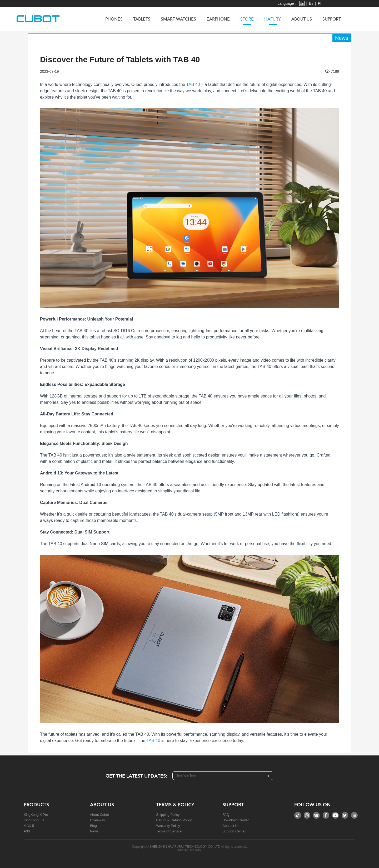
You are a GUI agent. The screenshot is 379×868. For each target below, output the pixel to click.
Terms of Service (169, 831)
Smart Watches (178, 20)
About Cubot (99, 815)
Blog (93, 826)
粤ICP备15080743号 (189, 850)
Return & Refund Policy (174, 820)
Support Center (234, 831)
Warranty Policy (168, 826)
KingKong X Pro (36, 815)
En (302, 3)
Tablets (142, 20)
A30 (27, 831)
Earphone (218, 20)
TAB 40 (193, 84)
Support (332, 20)
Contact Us (231, 826)
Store (247, 21)
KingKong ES (34, 820)
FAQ (226, 815)
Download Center (236, 820)
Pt (320, 3)
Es (311, 3)
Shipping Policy (168, 815)
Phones (114, 20)
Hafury (273, 21)
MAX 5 (29, 826)
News (94, 831)
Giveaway (98, 820)
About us (302, 20)
